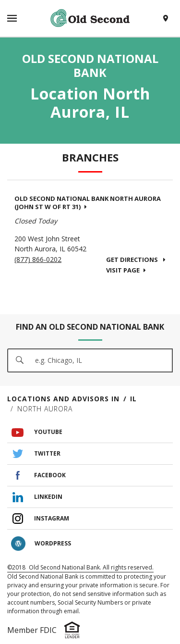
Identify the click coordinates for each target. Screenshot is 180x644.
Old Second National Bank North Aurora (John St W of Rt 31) (88, 203)
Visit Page (126, 270)
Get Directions (136, 260)
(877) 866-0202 (38, 259)
